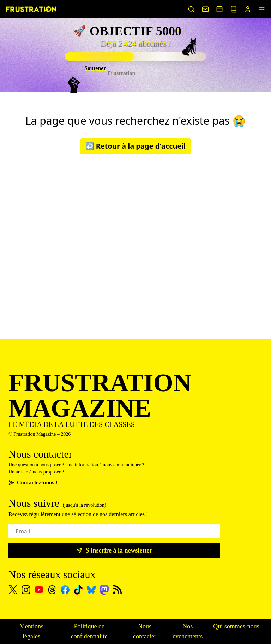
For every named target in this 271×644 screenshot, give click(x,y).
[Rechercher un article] (191, 9)
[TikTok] (78, 590)
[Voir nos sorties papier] (234, 9)
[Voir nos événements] (219, 9)
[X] (13, 590)
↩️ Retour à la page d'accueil (136, 146)
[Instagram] (26, 590)
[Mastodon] (104, 590)
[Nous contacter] (205, 9)
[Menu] (262, 9)
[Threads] (52, 590)
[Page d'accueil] (31, 9)
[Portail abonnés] (248, 9)
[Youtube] (39, 590)
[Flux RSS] (117, 590)
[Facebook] (65, 590)
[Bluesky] (91, 590)
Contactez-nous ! (33, 482)
